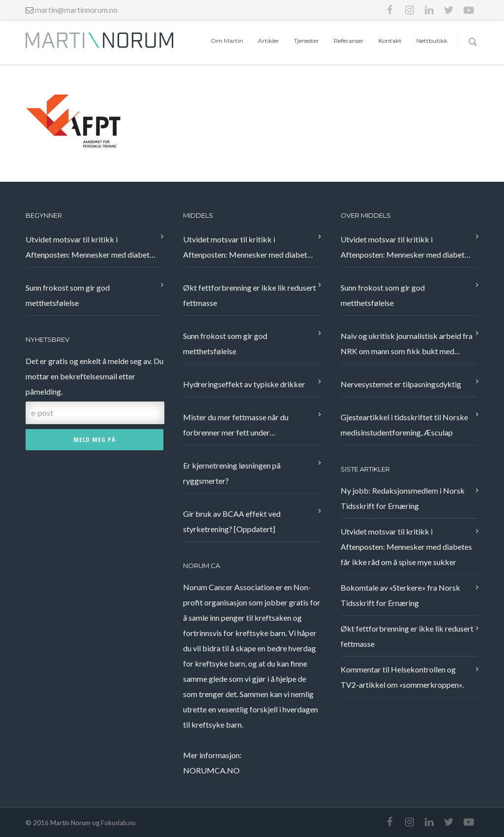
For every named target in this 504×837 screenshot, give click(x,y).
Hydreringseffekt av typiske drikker (244, 384)
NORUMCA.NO (211, 770)
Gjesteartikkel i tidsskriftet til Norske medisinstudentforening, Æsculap (404, 425)
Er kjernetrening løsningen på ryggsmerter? (232, 473)
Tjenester (306, 41)
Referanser (349, 41)
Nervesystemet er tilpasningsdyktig (401, 384)
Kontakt (390, 41)
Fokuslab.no (118, 823)
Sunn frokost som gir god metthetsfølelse (68, 295)
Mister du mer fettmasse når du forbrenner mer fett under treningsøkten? (236, 426)
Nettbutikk (432, 41)
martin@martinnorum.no (76, 10)
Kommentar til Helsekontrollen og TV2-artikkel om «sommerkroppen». (402, 677)
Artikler (268, 41)
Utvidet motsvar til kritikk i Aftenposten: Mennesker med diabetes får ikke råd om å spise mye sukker (91, 248)
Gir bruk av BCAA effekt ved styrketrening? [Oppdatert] (232, 521)
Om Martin (227, 41)
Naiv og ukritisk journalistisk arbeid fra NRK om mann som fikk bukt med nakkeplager (407, 345)
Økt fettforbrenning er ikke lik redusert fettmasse (250, 295)
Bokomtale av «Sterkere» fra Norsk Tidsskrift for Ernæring (400, 595)
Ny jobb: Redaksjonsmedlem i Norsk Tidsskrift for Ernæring (403, 498)
